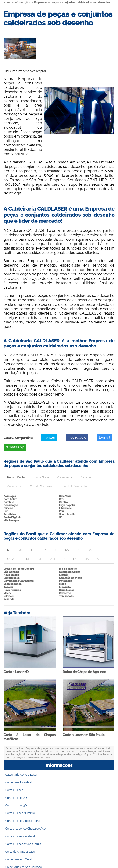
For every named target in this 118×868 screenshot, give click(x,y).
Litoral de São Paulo (74, 486)
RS (67, 550)
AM (53, 559)
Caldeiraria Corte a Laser (21, 775)
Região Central (17, 477)
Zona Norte (42, 477)
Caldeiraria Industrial (19, 782)
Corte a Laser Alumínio (20, 813)
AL (98, 559)
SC (55, 550)
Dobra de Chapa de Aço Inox (84, 672)
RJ (9, 550)
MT (40, 559)
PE (78, 550)
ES (33, 550)
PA (75, 559)
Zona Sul (86, 477)
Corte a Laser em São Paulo (84, 735)
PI (64, 559)
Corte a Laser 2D (16, 672)
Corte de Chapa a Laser (21, 852)
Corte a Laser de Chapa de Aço (25, 829)
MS (28, 559)
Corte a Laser (14, 790)
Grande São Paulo (41, 486)
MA (87, 559)
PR (44, 550)
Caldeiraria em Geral (19, 859)
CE (101, 550)
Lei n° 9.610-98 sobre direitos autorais (28, 758)
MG (21, 550)
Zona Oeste (65, 477)
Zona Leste (15, 486)
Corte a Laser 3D (16, 806)
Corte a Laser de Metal (20, 836)
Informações (59, 765)
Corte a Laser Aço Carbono (23, 821)
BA (90, 550)
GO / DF (13, 559)
